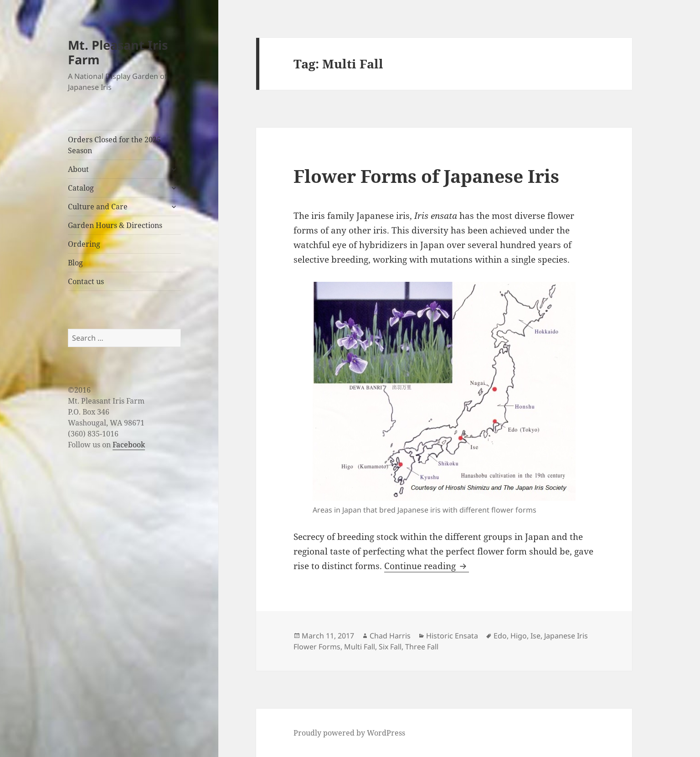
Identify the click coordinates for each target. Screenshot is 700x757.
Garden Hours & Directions (115, 225)
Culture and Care (98, 207)
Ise (535, 636)
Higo (519, 636)
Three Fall (422, 647)
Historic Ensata (452, 636)
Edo (500, 636)
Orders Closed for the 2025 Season (114, 145)
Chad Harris (390, 636)
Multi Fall (360, 647)
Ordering (84, 244)
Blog (75, 263)
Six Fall (390, 647)
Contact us (86, 281)
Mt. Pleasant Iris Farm (118, 52)
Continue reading (427, 566)
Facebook (129, 445)
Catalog (81, 188)
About (78, 169)
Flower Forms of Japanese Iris (426, 176)
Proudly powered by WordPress (349, 733)
